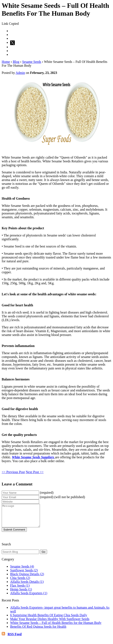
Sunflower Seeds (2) (24, 575)
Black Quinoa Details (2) (27, 578)
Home (6, 62)
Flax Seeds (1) (20, 590)
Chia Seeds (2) (20, 582)
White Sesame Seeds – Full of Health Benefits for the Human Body (56, 627)
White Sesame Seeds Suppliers (33, 457)
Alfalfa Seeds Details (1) (27, 586)
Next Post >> (35, 472)
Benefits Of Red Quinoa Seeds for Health (38, 631)
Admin (20, 73)
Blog (16, 62)
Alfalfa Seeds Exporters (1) (29, 598)
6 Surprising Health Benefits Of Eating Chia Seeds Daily (49, 620)
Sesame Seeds (32, 62)
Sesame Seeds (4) (22, 571)
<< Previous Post (13, 472)
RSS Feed (15, 639)
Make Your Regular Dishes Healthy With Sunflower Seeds (50, 623)
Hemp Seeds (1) (21, 594)
